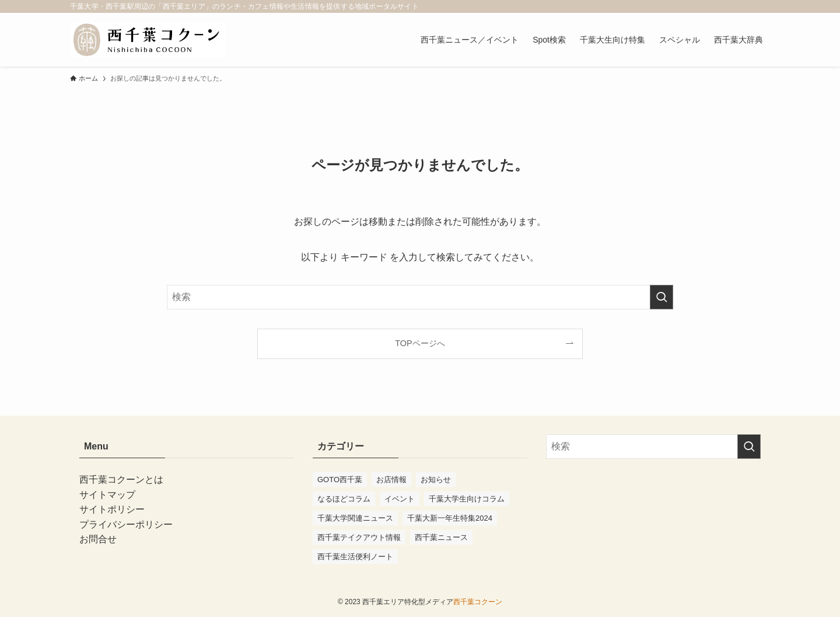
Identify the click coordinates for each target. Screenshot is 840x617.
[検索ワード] (420, 297)
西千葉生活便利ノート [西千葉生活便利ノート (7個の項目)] (355, 557)
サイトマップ (107, 495)
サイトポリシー (112, 509)
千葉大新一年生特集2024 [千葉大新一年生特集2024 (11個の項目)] (450, 518)
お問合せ (98, 539)
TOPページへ (420, 343)
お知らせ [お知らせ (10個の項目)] (436, 480)
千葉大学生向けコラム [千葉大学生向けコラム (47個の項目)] (467, 499)
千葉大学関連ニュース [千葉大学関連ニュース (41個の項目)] (355, 518)
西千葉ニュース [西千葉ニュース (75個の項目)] (441, 537)
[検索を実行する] (661, 297)
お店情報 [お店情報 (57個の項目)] (391, 480)
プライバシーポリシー (126, 524)
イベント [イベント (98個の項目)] (400, 499)
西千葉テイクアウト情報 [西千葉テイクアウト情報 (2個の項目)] (359, 537)
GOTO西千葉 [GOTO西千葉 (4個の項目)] (340, 480)
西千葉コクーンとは (121, 480)
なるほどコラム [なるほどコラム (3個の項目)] (344, 499)
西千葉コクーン (478, 602)
